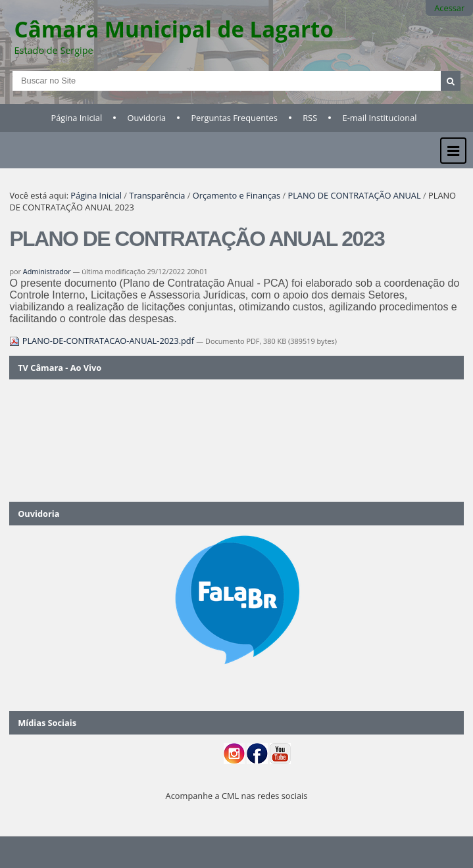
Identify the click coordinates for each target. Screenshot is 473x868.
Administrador (47, 271)
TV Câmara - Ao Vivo (60, 368)
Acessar (449, 8)
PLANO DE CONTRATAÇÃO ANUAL (354, 195)
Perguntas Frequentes (234, 118)
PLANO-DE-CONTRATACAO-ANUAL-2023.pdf (103, 341)
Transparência (157, 195)
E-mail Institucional (380, 118)
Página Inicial (77, 118)
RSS (310, 118)
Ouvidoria (147, 118)
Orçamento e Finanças (236, 195)
